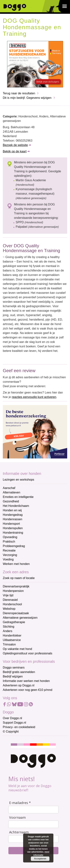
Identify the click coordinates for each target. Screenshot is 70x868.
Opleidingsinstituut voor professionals (28, 653)
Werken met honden (16, 564)
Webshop (9, 609)
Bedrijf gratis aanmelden (19, 672)
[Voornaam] (33, 824)
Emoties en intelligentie (18, 497)
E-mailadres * (20, 803)
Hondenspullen (13, 528)
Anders (8, 631)
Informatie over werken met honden (26, 681)
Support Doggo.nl (14, 723)
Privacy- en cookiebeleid (19, 727)
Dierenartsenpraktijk (16, 586)
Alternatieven (11, 492)
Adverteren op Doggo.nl (19, 685)
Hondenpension (13, 591)
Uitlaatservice (12, 640)
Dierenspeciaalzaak (16, 613)
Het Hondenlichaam (16, 506)
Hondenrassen (13, 519)
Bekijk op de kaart (15, 151)
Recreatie (9, 550)
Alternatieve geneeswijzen (20, 618)
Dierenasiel (10, 600)
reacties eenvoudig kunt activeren (34, 397)
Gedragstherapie (14, 622)
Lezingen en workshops (18, 480)
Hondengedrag (13, 515)
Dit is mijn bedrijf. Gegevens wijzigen (27, 98)
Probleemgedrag (14, 546)
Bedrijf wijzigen (13, 676)
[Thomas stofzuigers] (35, 64)
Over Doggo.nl (12, 718)
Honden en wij (12, 510)
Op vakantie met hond (17, 649)
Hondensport (11, 524)
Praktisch (9, 542)
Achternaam (19, 832)
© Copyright (11, 732)
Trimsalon (9, 644)
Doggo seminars (14, 668)
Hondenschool (12, 604)
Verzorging (10, 555)
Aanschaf (9, 488)
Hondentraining (13, 533)
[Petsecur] (35, 432)
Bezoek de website (15, 145)
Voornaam (17, 817)
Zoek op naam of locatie (19, 578)
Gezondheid (11, 501)
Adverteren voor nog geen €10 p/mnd (28, 690)
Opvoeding (10, 537)
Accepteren (40, 859)
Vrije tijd (8, 595)
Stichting (8, 627)
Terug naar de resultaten (19, 93)
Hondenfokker (12, 636)
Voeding (8, 559)
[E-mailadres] (33, 810)
